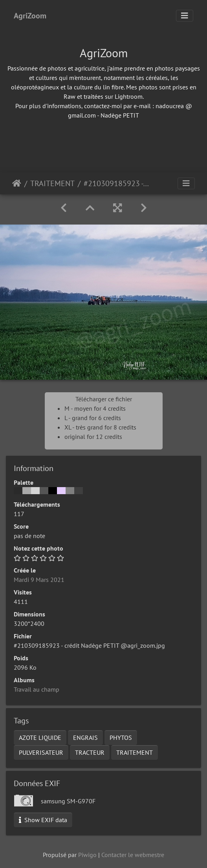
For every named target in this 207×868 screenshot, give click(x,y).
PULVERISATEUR (41, 752)
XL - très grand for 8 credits (100, 427)
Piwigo (87, 855)
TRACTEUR (90, 752)
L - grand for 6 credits (93, 418)
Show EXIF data (43, 820)
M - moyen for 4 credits (95, 408)
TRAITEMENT (52, 183)
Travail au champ (37, 689)
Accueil (17, 183)
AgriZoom (30, 16)
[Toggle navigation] (185, 16)
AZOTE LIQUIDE (40, 738)
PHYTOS (121, 738)
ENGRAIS (85, 738)
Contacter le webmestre (133, 855)
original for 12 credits (93, 437)
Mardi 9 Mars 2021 (39, 580)
